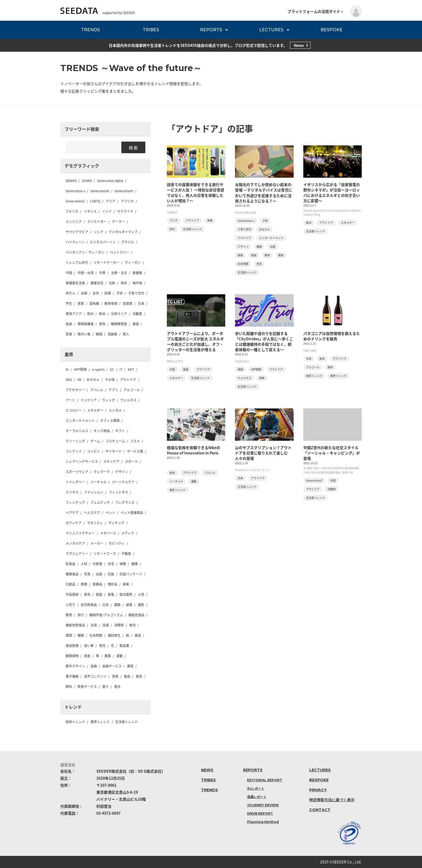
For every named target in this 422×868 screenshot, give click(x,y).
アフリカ (127, 201)
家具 (87, 594)
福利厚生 (114, 635)
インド (107, 211)
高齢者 (112, 334)
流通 (105, 625)
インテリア (89, 400)
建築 (117, 605)
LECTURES (271, 30)
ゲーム (95, 441)
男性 (102, 324)
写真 (87, 574)
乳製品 (71, 564)
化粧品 (71, 584)
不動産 (126, 554)
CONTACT (320, 810)
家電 (111, 594)
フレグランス (125, 502)
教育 (69, 615)
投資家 (128, 303)
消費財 (119, 625)
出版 (99, 574)
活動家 (137, 314)
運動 (119, 656)
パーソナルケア (123, 482)
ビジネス (72, 492)
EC (112, 369)
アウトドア (128, 380)
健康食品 (72, 574)
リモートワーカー (106, 262)
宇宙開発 (72, 594)
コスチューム (115, 441)
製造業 (124, 646)
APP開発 (80, 369)
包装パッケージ (131, 574)
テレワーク (102, 472)
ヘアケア (72, 513)
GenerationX (100, 191)
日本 (141, 303)
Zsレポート (256, 788)
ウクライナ (125, 211)
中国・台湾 (86, 273)
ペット (110, 513)
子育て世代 (136, 293)
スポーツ (131, 461)
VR (79, 380)
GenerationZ (75, 201)
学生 (69, 303)
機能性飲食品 (75, 625)
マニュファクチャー (80, 533)
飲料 (69, 687)
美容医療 (72, 646)
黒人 (126, 334)
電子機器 (72, 676)
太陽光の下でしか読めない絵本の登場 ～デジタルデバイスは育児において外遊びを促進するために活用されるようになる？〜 (264, 193)
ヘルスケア (92, 513)
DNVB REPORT (260, 813)
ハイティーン (75, 242)
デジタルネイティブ (123, 232)
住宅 (111, 564)
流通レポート (257, 797)
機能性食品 (136, 615)
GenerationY (124, 191)
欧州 (90, 314)
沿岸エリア (119, 314)
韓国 (99, 334)
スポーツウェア (77, 472)
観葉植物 (72, 656)
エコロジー (74, 410)
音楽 (115, 676)
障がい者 (84, 334)
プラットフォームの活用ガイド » (315, 11)
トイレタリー (75, 482)
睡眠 (81, 635)
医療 (84, 584)
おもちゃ (93, 380)
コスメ (135, 441)
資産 (87, 656)
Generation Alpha (110, 181)
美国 (136, 324)
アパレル (97, 390)
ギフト (120, 431)
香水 (117, 687)
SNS (69, 380)
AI (67, 369)
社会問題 (96, 635)
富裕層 (94, 303)
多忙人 (71, 293)
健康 (135, 564)
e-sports (98, 369)
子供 (119, 293)
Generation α (75, 191)
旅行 (81, 615)
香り (105, 687)
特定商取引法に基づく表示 (332, 800)
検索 (133, 148)
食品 (127, 676)
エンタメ (115, 410)
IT (121, 369)
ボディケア (74, 523)
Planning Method (263, 822)
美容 (138, 635)
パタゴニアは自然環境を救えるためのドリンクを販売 (332, 336)
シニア (99, 232)
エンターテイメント (80, 421)
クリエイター (97, 222)
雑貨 (130, 666)
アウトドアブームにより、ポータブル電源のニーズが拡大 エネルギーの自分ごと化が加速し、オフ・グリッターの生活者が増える (195, 341)
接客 (129, 605)
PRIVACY (318, 790)
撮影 (141, 605)
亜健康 (137, 273)
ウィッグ (108, 400)
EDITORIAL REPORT (265, 780)
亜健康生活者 (75, 283)
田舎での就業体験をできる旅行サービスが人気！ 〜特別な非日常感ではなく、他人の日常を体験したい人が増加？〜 (196, 192)
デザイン (122, 472)
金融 (94, 666)
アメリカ (72, 211)
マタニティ (95, 523)
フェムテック (100, 502)
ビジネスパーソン (103, 242)
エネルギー (95, 410)
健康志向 (97, 283)
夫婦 (84, 293)
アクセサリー (75, 390)
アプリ (113, 390)
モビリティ (117, 543)
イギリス (90, 211)
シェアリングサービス (82, 461)
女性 (96, 293)
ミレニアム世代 (77, 262)
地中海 (137, 283)
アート (70, 400)
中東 (102, 273)
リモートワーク (105, 554)
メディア (128, 533)
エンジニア (74, 222)
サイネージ (114, 451)
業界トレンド (100, 722)
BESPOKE (332, 30)
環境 (69, 635)
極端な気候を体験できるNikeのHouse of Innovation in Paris (194, 450)
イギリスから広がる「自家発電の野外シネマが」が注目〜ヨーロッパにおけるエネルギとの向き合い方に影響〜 (332, 192)
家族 (81, 303)
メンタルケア (75, 543)
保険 (123, 564)
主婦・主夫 (119, 273)
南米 (124, 283)
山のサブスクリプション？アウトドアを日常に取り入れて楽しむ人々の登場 (263, 453)
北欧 (112, 283)
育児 (102, 646)
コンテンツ (74, 451)
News (299, 45)
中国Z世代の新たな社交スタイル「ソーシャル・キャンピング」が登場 (332, 453)
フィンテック (75, 502)
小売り (71, 605)
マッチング (116, 523)
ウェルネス (128, 400)
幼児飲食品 (89, 605)
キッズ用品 (102, 431)
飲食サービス (87, 687)
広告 (105, 605)
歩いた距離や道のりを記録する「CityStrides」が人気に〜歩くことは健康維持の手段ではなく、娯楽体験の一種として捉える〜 (264, 341)
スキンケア (111, 461)
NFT (131, 369)
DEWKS (71, 181)
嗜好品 (112, 584)
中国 (69, 273)
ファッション (94, 492)
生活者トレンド (126, 722)
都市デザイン (75, 666)
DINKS (87, 181)
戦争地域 (111, 303)
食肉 (139, 676)
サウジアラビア (77, 232)
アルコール (132, 390)
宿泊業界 (126, 594)
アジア (111, 201)
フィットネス (118, 492)
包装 (111, 574)
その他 (110, 380)
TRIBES (151, 30)
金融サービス (112, 666)
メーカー (97, 543)
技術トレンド (75, 722)
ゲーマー (118, 222)
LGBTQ (95, 201)
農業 (108, 656)
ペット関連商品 (132, 513)
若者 (69, 334)
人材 (84, 564)
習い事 (89, 646)
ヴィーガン (133, 262)
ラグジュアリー (77, 554)
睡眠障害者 (119, 324)
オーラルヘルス (77, 431)
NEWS (207, 770)
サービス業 (135, 451)
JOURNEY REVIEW (263, 805)
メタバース (108, 533)
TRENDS (90, 30)
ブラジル (128, 242)
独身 (69, 324)
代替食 (97, 564)
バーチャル (99, 482)
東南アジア (74, 314)
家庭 (99, 594)
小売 (141, 594)
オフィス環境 (110, 421)
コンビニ (94, 451)
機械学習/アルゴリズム (106, 615)
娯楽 (126, 584)
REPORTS (211, 30)
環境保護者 (86, 324)
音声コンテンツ (95, 676)
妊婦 (108, 293)
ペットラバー (119, 252)
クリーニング (75, 441)
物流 (132, 625)
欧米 (102, 314)
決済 (94, 625)
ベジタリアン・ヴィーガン (85, 252)
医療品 (97, 584)
